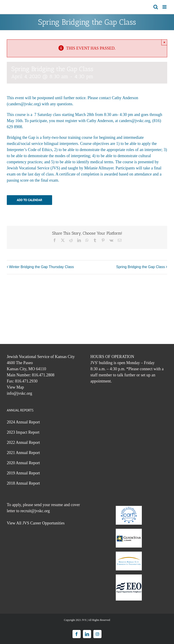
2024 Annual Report (23, 422)
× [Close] (164, 42)
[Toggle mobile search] (156, 7)
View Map (15, 387)
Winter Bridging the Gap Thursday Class (41, 267)
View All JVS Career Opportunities (36, 523)
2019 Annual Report (23, 473)
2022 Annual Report (23, 442)
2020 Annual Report (23, 463)
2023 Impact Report (23, 432)
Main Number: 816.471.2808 (31, 375)
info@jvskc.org (19, 393)
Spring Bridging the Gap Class (141, 267)
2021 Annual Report (23, 453)
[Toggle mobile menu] (165, 7)
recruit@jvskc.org (35, 511)
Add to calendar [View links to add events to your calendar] (29, 200)
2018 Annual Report (23, 483)
